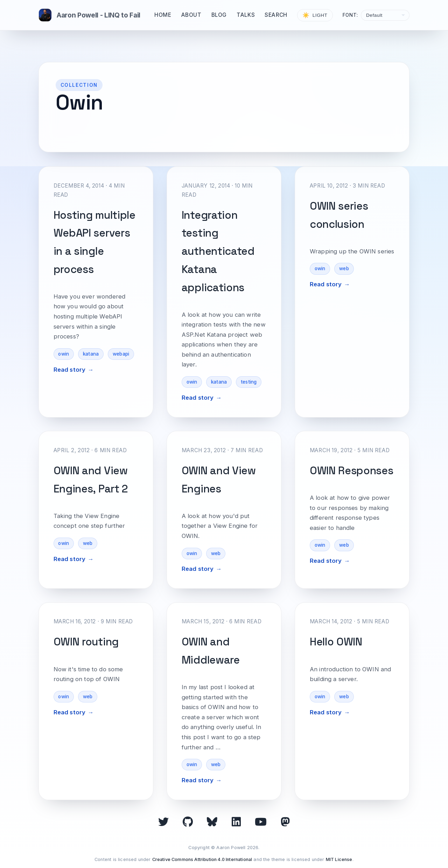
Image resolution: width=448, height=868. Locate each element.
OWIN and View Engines (219, 480)
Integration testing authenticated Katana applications (218, 251)
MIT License (339, 859)
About (191, 15)
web (344, 268)
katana (91, 354)
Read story (70, 370)
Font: (350, 15)
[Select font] (385, 15)
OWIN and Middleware (211, 651)
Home (163, 15)
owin (64, 354)
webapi (121, 354)
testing (249, 382)
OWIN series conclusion (339, 215)
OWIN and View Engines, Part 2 (91, 480)
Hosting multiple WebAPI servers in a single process (94, 242)
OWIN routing (86, 642)
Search (276, 15)
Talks (246, 15)
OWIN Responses (352, 471)
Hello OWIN (336, 642)
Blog (219, 15)
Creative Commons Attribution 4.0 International (202, 859)
